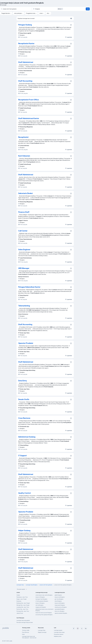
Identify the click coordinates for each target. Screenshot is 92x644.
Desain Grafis (24, 399)
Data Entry (23, 381)
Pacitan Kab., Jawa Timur (22, 609)
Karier (23, 634)
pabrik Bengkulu (58, 595)
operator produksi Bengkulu (61, 613)
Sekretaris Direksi (25, 193)
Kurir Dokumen (24, 156)
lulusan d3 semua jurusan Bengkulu (44, 613)
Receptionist (23, 137)
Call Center (23, 231)
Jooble (11, 641)
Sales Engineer (24, 250)
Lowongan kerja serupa (59, 632)
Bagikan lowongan (42, 632)
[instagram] (78, 628)
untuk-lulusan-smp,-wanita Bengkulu (44, 595)
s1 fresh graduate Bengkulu (42, 601)
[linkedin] (86, 628)
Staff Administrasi (26, 62)
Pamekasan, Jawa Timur (22, 597)
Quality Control (24, 493)
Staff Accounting (25, 81)
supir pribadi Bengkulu (60, 609)
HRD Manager (24, 268)
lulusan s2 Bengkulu (40, 597)
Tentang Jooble (26, 630)
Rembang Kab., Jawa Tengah (23, 603)
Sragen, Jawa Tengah (22, 599)
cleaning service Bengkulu (61, 607)
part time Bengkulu (59, 599)
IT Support (22, 456)
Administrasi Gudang (27, 437)
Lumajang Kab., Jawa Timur (23, 607)
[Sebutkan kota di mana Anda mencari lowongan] (48, 9)
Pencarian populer (22, 589)
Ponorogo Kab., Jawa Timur (23, 611)
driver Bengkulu (58, 601)
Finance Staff (24, 212)
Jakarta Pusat (20, 613)
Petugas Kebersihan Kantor (29, 287)
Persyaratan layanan (59, 634)
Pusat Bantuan (26, 632)
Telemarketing (24, 306)
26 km (60, 9)
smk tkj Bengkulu (39, 605)
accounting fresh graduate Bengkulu (44, 615)
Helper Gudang (24, 530)
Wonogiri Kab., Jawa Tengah (23, 605)
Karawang (19, 601)
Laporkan (68, 37)
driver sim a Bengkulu (60, 611)
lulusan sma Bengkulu (60, 597)
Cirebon (18, 595)
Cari (88, 9)
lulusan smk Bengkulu (60, 603)
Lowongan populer (58, 630)
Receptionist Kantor (26, 43)
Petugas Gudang (25, 25)
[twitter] (82, 628)
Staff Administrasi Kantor (29, 118)
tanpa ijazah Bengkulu (60, 605)
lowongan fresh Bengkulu (41, 599)
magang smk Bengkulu (41, 607)
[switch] (71, 18)
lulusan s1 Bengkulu (40, 603)
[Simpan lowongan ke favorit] (71, 25)
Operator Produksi (26, 343)
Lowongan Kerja (42, 630)
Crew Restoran (24, 418)
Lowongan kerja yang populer (23, 620)
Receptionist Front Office (28, 100)
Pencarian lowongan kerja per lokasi (25, 622)
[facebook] (74, 628)
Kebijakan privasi (58, 636)
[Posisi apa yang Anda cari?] (16, 9)
